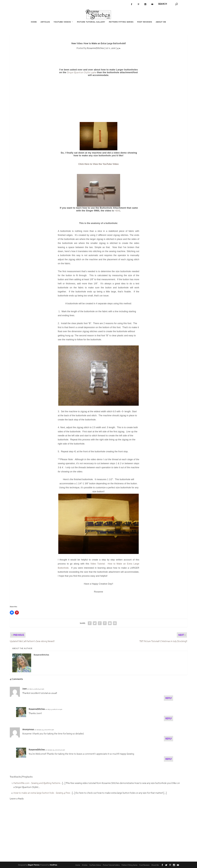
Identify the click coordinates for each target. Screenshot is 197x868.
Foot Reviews (145, 22)
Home (34, 22)
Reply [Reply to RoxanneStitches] (168, 718)
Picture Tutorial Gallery (91, 22)
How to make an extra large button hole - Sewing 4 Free (42, 793)
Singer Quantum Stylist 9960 (82, 72)
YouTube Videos (62, 22)
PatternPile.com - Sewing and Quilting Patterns (37, 783)
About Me (161, 22)
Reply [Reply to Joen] (168, 698)
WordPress (53, 865)
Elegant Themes (34, 865)
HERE (117, 211)
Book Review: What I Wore (36, 4)
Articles (45, 22)
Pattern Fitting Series (121, 22)
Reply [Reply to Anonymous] (168, 739)
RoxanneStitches (95, 48)
